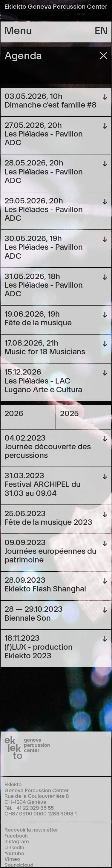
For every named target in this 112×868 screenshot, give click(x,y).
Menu (18, 30)
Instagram (17, 841)
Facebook (16, 835)
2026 (14, 413)
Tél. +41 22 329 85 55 (29, 808)
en (101, 30)
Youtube (14, 853)
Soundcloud (19, 865)
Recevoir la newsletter (31, 829)
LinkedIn (14, 847)
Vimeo (12, 859)
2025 (69, 413)
